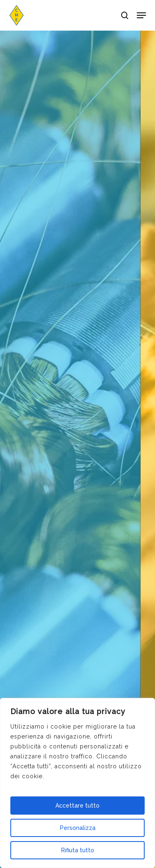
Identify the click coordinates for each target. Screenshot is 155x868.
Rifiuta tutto (78, 850)
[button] (141, 15)
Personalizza (78, 828)
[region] (77, 783)
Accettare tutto (77, 806)
